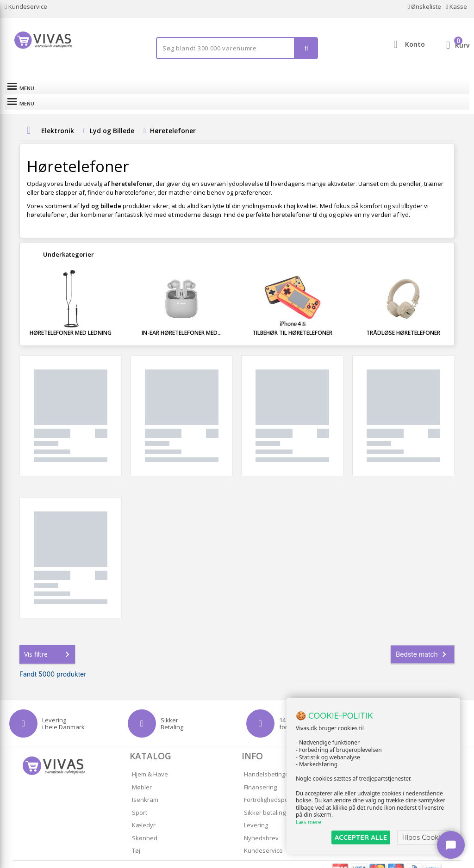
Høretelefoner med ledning (71, 317)
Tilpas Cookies (424, 837)
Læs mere (309, 822)
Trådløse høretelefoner (403, 317)
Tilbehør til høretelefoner (292, 317)
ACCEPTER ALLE (361, 837)
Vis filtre (49, 639)
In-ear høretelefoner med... (182, 317)
